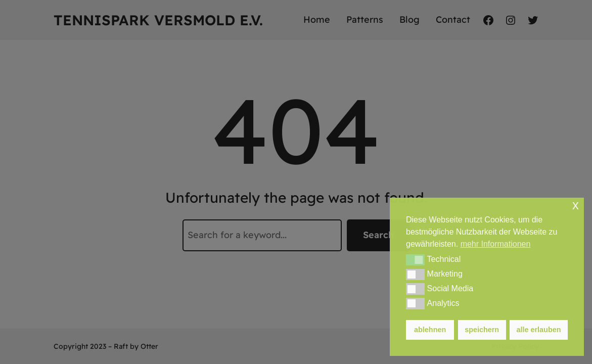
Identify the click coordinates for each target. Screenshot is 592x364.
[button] (415, 260)
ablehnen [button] (430, 330)
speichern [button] (482, 330)
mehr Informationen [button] (496, 244)
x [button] (576, 205)
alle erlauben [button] (539, 330)
